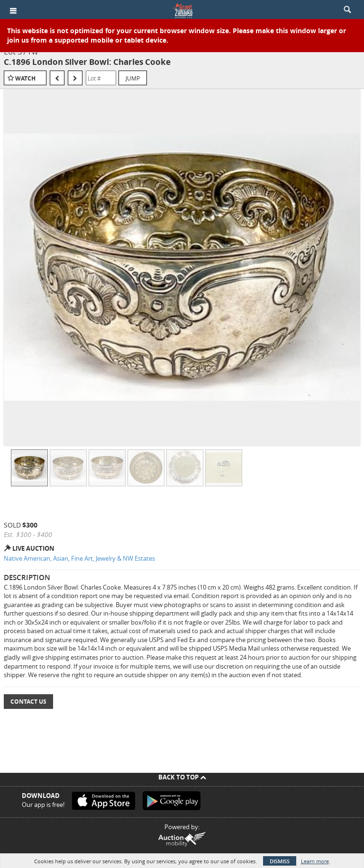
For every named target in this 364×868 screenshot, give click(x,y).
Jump (133, 78)
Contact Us (28, 702)
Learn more (315, 861)
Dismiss (280, 861)
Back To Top (182, 777)
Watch (25, 78)
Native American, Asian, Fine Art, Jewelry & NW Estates (79, 558)
